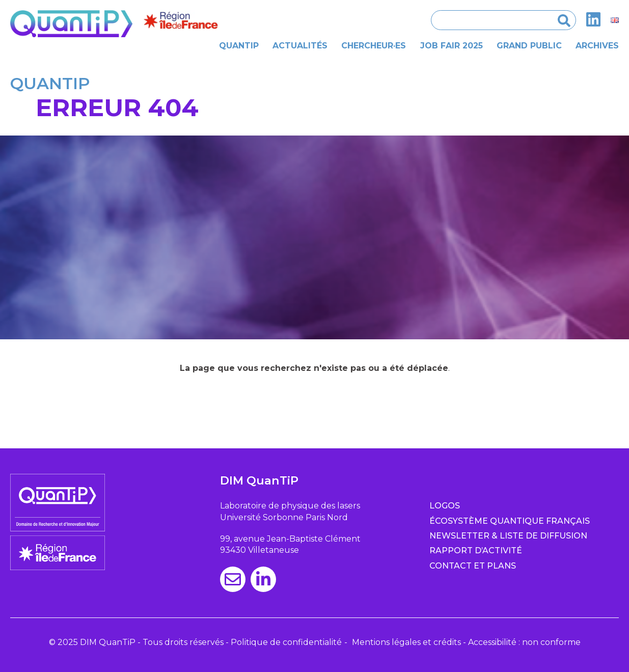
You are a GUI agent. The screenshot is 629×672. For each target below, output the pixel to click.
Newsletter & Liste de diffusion (508, 536)
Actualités (300, 46)
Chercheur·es (374, 46)
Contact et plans (473, 566)
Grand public (529, 46)
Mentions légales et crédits (406, 642)
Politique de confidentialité (286, 642)
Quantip (239, 46)
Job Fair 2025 (452, 46)
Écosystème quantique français (510, 521)
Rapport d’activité (476, 550)
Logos (445, 506)
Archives (597, 46)
